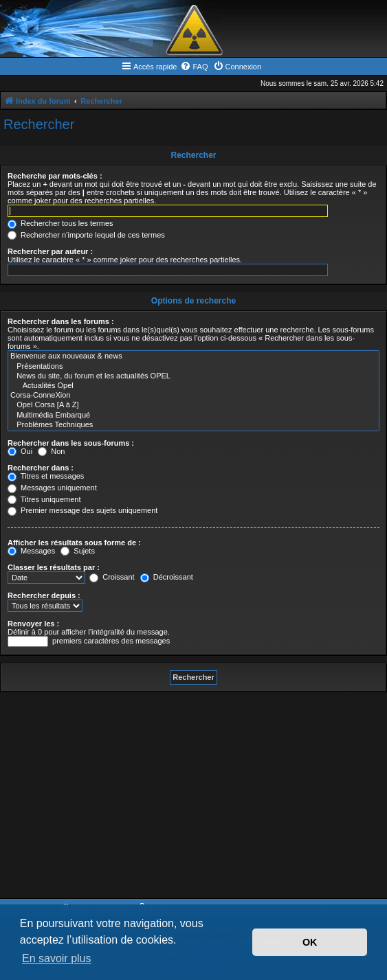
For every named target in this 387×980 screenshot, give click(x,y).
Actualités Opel (193, 386)
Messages (31, 551)
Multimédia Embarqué (193, 415)
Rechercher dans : (41, 468)
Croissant (112, 577)
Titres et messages (46, 476)
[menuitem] (194, 67)
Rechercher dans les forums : (61, 321)
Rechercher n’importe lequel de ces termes (86, 235)
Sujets (78, 551)
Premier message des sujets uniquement (82, 510)
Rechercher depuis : (44, 595)
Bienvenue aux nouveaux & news (193, 356)
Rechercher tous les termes (60, 223)
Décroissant (167, 577)
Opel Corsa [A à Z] (193, 405)
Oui (20, 451)
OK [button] (310, 942)
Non (51, 451)
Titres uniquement (44, 499)
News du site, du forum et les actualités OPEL (193, 376)
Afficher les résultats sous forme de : (74, 543)
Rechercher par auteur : (50, 251)
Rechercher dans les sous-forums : (71, 443)
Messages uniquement (52, 488)
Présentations (193, 367)
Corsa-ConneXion (193, 396)
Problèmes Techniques (193, 425)
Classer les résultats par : (54, 567)
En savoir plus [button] (57, 958)
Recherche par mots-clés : (55, 176)
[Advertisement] (193, 795)
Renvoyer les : (33, 624)
